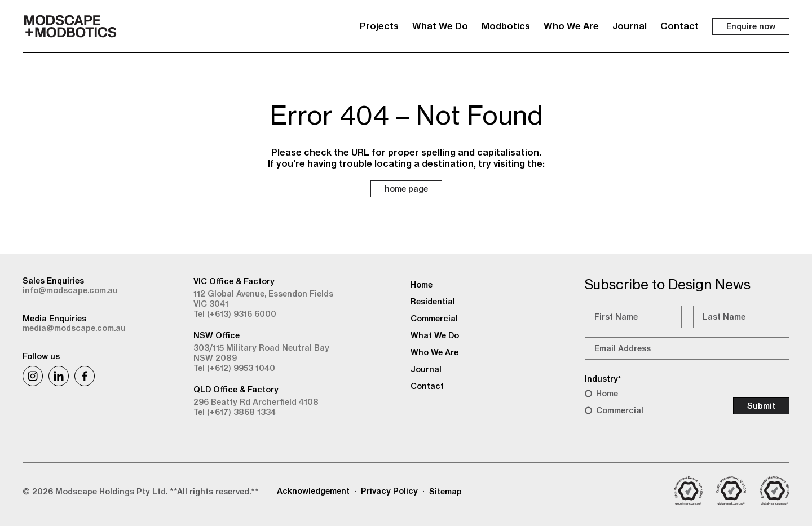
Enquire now (751, 26)
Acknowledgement (313, 491)
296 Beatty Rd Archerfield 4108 (256, 402)
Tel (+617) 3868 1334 (235, 412)
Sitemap (445, 492)
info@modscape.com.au (70, 290)
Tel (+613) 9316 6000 (235, 314)
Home (607, 394)
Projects (379, 26)
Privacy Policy (389, 491)
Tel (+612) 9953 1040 (234, 368)
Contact (679, 26)
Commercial (620, 410)
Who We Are (571, 26)
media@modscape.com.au (74, 328)
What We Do (440, 26)
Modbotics (506, 26)
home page (406, 189)
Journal (630, 26)
